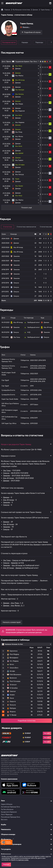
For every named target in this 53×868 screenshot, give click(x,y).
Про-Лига (33, 62)
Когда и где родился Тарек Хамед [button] (16, 444)
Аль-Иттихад (9, 478)
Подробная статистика (27, 721)
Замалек (7, 476)
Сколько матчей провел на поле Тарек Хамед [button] (21, 512)
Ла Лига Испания (7, 809)
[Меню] (2, 3)
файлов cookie (23, 860)
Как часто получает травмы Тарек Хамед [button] (19, 575)
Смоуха (6, 473)
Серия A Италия (7, 804)
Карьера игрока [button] (8, 456)
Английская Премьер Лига (10, 807)
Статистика (8, 227)
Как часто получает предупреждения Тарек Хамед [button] (24, 589)
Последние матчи (9, 42)
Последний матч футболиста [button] (14, 537)
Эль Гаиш (7, 471)
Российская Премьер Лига (11, 817)
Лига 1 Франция (7, 815)
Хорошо (6, 864)
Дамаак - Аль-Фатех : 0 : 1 (14, 606)
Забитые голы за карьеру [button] (12, 488)
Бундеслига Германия (9, 812)
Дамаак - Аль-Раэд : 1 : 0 (13, 603)
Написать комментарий (12, 622)
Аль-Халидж (35, 545)
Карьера (25, 42)
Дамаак (6, 481)
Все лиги (4, 820)
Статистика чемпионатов (26, 227)
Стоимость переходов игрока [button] (14, 553)
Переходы (39, 42)
